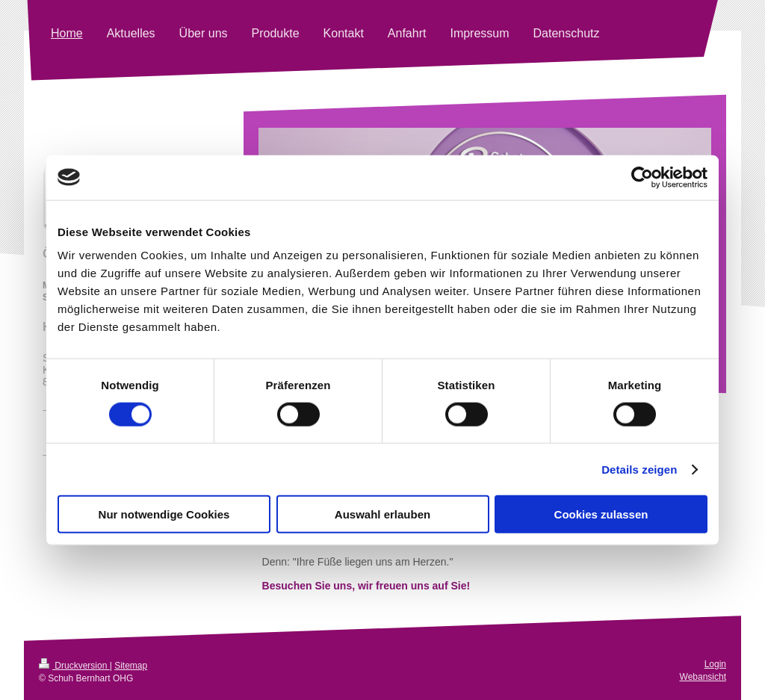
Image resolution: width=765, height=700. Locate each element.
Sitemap (131, 666)
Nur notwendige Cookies (164, 514)
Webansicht (703, 677)
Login (715, 664)
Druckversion (74, 666)
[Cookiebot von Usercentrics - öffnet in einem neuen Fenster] (642, 177)
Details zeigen (639, 469)
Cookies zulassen (601, 514)
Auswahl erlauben (382, 514)
